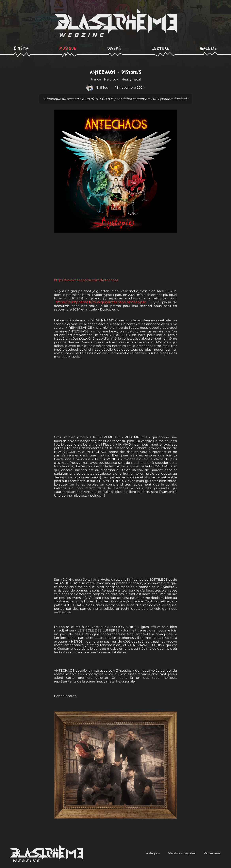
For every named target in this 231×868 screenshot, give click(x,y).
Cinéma (21, 48)
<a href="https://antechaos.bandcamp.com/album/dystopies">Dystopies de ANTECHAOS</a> (115, 258)
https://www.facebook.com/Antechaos (87, 280)
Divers (114, 48)
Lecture (161, 48)
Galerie (209, 48)
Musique (68, 48)
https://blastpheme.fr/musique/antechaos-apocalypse (102, 302)
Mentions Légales (182, 853)
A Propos (153, 853)
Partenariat (212, 853)
